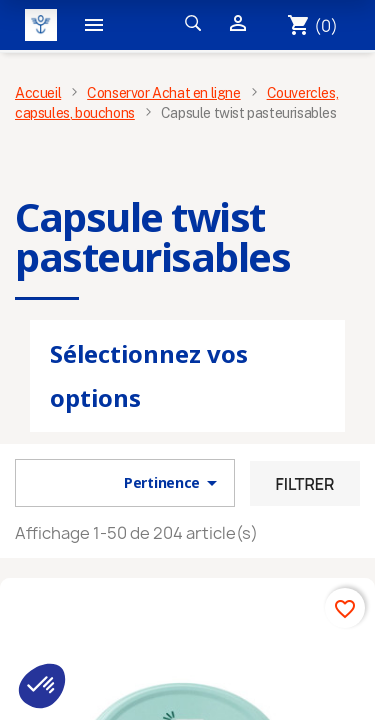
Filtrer (304, 484)
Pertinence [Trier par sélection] (174, 483)
